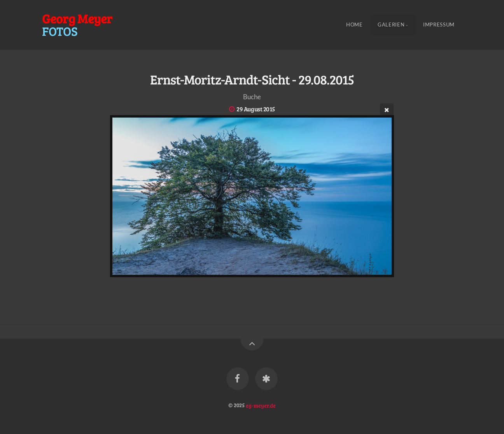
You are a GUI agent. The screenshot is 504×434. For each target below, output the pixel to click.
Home (354, 25)
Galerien (391, 25)
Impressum (439, 25)
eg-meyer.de (261, 405)
